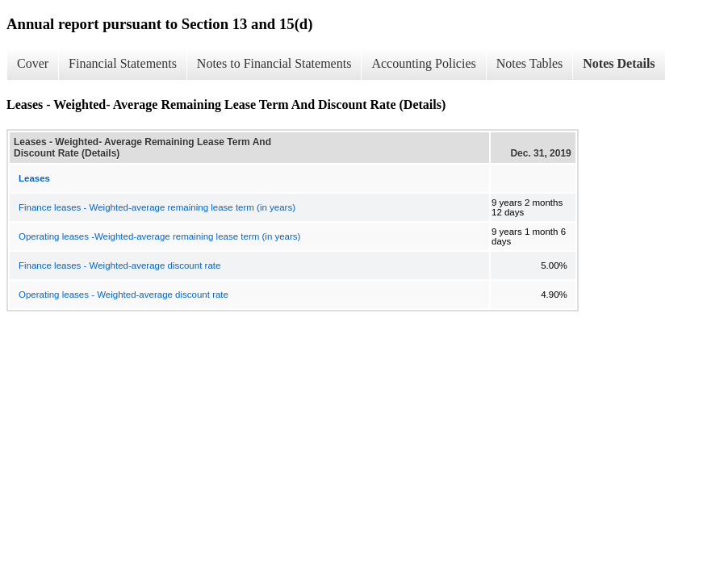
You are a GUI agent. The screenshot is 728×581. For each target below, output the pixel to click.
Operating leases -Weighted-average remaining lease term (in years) (159, 236)
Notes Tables (530, 63)
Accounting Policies (423, 63)
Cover (33, 63)
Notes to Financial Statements (274, 63)
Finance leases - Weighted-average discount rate (119, 265)
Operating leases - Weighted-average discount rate (123, 295)
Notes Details (619, 63)
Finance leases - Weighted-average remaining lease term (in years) (157, 207)
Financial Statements (123, 63)
